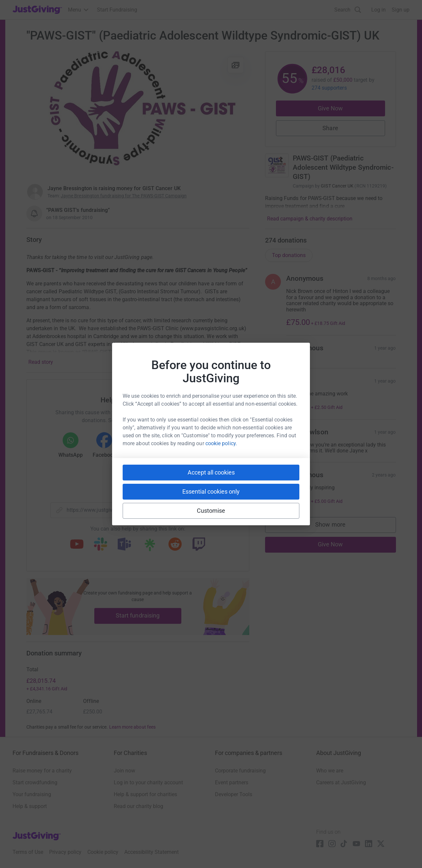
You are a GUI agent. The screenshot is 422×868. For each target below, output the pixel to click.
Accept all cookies (211, 472)
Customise (211, 511)
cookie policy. (221, 443)
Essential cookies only (211, 492)
